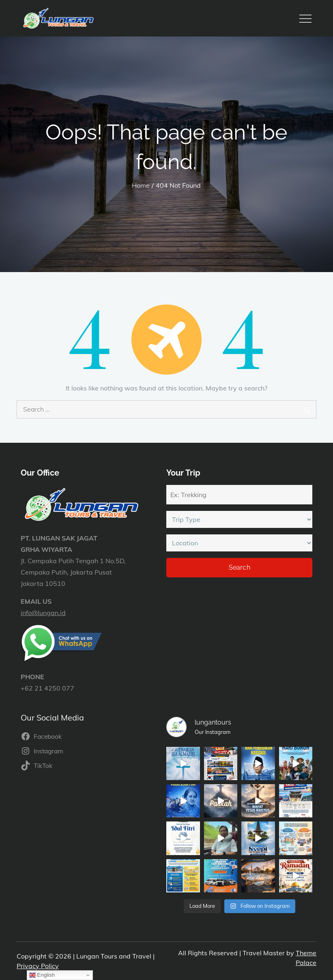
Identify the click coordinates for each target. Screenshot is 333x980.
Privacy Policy (38, 966)
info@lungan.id (43, 613)
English (42, 975)
